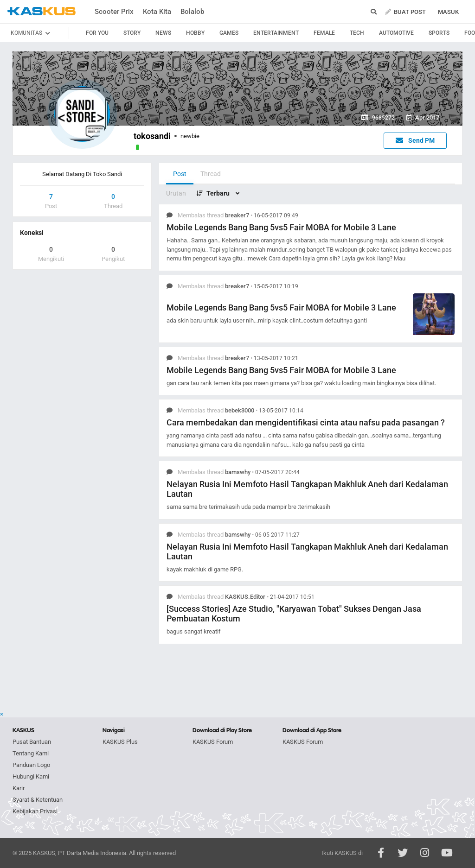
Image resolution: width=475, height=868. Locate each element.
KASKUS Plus (120, 742)
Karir (19, 788)
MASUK (448, 12)
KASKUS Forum (213, 742)
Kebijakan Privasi (35, 811)
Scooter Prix (114, 12)
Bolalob (192, 12)
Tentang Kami (31, 753)
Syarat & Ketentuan (38, 800)
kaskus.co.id (42, 11)
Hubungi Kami (31, 776)
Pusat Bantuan (32, 742)
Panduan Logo (31, 765)
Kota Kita (157, 12)
